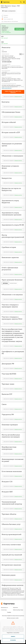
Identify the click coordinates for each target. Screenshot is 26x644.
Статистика (4, 610)
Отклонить (13, 640)
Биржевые (5, 283)
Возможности (4, 607)
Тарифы (9, 612)
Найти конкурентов (7, 88)
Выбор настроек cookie (13, 618)
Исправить (5, 15)
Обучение (15, 607)
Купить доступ (19, 29)
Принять (13, 636)
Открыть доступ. (18, 96)
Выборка (5, 17)
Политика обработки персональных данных (13, 616)
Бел (23, 54)
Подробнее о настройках (13, 633)
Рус (21, 54)
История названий (7, 62)
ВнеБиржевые (13, 283)
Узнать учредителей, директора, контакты (13, 92)
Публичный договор (18, 610)
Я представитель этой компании (10, 21)
